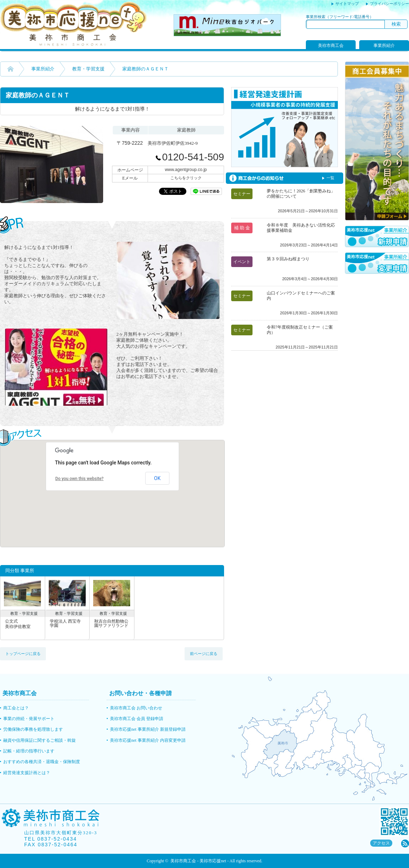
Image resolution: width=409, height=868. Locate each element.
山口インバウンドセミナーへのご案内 (301, 296)
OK (157, 478)
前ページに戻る (204, 654)
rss (405, 843)
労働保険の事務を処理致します (33, 729)
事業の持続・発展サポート (29, 719)
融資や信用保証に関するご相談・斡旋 (39, 740)
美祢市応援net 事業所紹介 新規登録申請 (148, 729)
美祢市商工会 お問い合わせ (136, 708)
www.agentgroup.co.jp (186, 170)
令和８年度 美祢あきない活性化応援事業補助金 (301, 228)
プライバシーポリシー (389, 4)
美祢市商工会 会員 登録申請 (137, 719)
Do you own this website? (80, 479)
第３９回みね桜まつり (288, 259)
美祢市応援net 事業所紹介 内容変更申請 (148, 740)
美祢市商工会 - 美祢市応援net (198, 861)
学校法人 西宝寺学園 (65, 624)
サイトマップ (347, 4)
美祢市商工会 (331, 46)
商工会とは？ (16, 708)
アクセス (381, 843)
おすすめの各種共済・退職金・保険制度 (42, 762)
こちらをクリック (186, 178)
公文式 (23, 624)
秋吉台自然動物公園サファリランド (111, 624)
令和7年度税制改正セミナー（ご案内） (300, 330)
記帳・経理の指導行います (29, 751)
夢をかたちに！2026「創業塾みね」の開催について (301, 194)
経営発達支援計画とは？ (27, 773)
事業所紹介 (384, 46)
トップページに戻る (23, 654)
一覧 (330, 178)
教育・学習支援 (88, 69)
